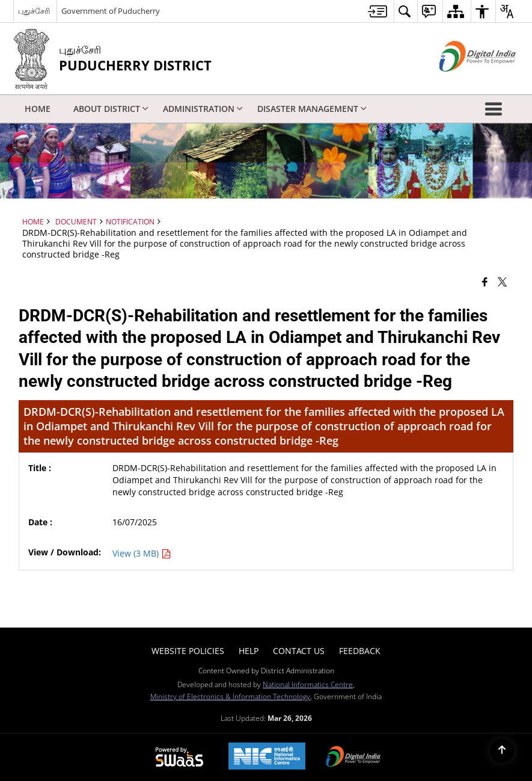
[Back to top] (502, 751)
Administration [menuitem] (203, 109)
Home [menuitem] (38, 109)
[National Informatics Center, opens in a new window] (267, 757)
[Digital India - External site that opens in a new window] (463, 82)
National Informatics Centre (308, 684)
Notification (130, 221)
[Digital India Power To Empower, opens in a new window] (353, 758)
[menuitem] (378, 11)
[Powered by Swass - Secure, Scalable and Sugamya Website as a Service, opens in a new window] (179, 758)
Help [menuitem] (249, 651)
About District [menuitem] (111, 109)
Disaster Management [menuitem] (312, 109)
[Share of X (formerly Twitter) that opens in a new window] (502, 282)
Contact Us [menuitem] (299, 651)
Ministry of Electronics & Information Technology (230, 696)
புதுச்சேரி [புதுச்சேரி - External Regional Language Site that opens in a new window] (34, 11)
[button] (496, 109)
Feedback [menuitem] (360, 651)
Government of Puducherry (111, 11)
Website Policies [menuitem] (188, 651)
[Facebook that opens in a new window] (485, 282)
